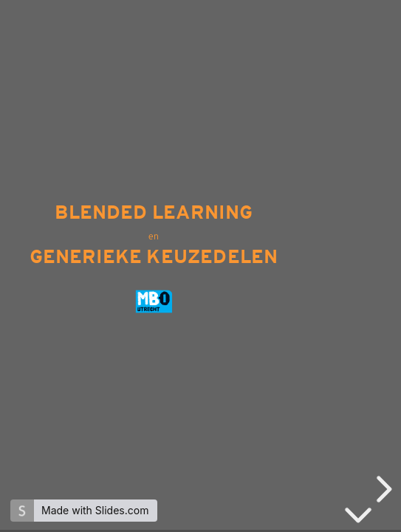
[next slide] (382, 489)
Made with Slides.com (95, 510)
